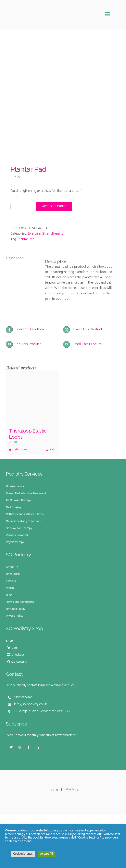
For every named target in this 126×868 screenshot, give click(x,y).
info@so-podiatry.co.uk (30, 704)
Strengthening (53, 234)
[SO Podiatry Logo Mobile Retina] (31, 6)
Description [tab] (15, 258)
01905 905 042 (23, 698)
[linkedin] (37, 747)
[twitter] (11, 747)
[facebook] (29, 747)
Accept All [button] (47, 854)
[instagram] (20, 747)
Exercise (34, 234)
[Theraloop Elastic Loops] (32, 398)
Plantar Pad (26, 239)
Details (52, 450)
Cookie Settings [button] (23, 854)
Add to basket (54, 206)
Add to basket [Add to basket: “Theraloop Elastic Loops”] (20, 450)
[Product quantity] (21, 206)
